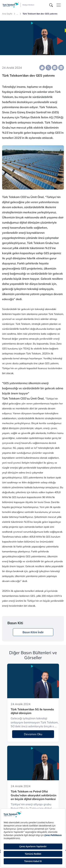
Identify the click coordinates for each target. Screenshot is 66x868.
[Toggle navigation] (59, 5)
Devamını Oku (33, 734)
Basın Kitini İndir (33, 632)
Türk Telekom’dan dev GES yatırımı (40, 14)
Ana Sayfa (7, 14)
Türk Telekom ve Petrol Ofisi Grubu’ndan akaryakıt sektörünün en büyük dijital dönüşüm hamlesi (34, 795)
